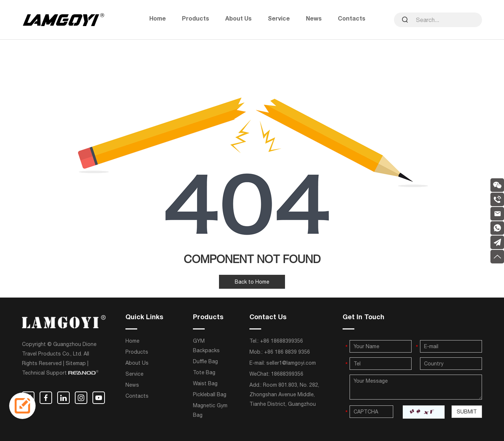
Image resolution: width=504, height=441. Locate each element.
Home (158, 19)
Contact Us (268, 318)
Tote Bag (204, 372)
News (314, 19)
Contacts (352, 19)
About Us (238, 19)
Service (279, 19)
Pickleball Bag (210, 394)
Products (196, 19)
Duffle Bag (205, 361)
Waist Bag (205, 383)
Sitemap (76, 363)
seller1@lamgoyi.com (291, 363)
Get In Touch (364, 318)
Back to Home (252, 282)
